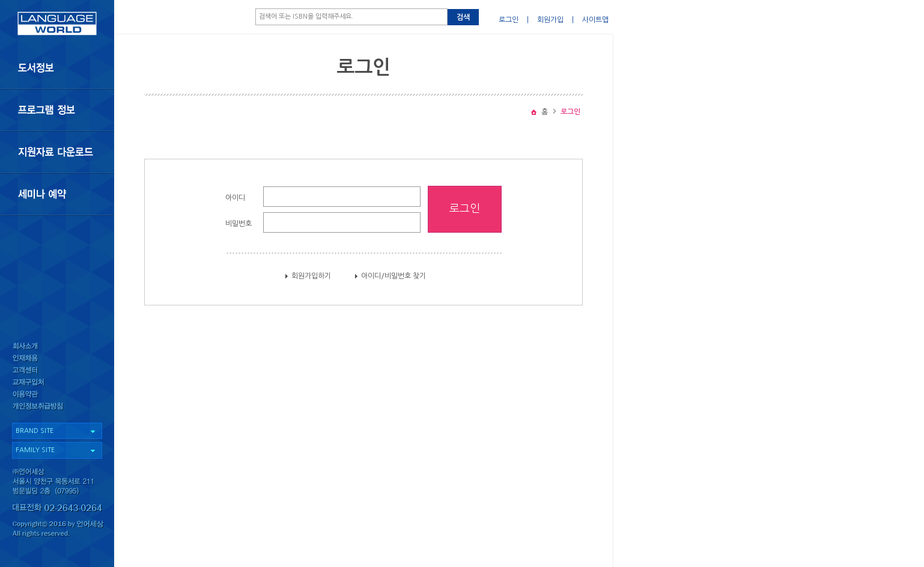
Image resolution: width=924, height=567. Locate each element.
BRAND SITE (35, 431)
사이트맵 (595, 20)
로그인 (509, 20)
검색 (463, 17)
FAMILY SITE (35, 450)
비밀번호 (239, 224)
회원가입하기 (311, 276)
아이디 (235, 198)
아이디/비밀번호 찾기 (394, 276)
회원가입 (550, 20)
